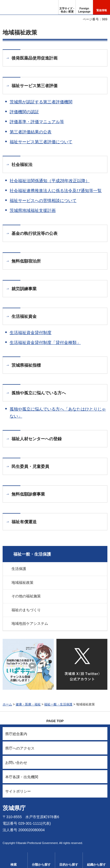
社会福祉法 (22, 165)
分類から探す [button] (41, 865)
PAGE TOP (55, 721)
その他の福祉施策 (26, 596)
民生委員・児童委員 (30, 466)
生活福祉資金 (24, 316)
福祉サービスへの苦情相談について (43, 201)
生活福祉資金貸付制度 (31, 333)
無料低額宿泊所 (26, 261)
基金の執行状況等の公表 (34, 233)
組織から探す (96, 865)
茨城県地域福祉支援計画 (33, 210)
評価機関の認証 (24, 112)
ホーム (7, 704)
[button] (84, 7)
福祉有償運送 (24, 522)
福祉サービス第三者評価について (41, 142)
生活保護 (19, 569)
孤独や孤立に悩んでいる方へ (39, 393)
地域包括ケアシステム (30, 623)
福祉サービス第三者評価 (34, 86)
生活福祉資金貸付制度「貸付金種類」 (45, 343)
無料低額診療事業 (28, 494)
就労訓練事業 (24, 289)
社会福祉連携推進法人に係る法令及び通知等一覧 (56, 191)
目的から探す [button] (69, 865)
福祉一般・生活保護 (32, 554)
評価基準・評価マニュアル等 (37, 122)
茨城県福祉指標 (26, 365)
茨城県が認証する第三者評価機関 (41, 102)
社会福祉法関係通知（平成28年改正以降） (50, 181)
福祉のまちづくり (26, 610)
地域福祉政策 (22, 582)
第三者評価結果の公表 (31, 132)
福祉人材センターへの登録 (37, 439)
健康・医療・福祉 (28, 704)
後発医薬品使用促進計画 (34, 58)
